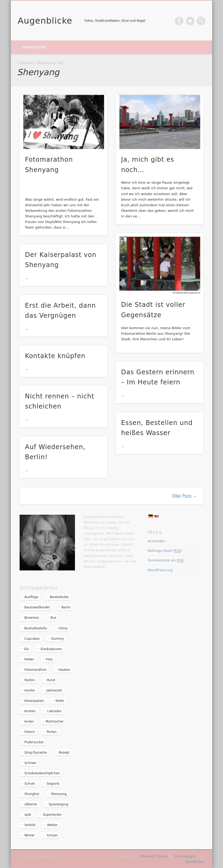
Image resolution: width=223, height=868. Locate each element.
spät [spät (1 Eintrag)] (28, 815)
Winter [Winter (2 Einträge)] (30, 835)
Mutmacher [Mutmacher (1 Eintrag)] (55, 721)
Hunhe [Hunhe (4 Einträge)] (30, 690)
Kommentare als (166, 560)
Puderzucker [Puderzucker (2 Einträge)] (34, 742)
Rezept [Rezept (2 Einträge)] (64, 753)
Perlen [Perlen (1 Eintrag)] (52, 732)
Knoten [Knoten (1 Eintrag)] (30, 711)
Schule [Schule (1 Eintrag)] (30, 784)
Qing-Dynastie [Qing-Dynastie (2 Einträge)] (36, 753)
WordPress (195, 862)
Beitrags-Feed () (165, 551)
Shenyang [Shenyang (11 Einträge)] (59, 794)
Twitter (190, 21)
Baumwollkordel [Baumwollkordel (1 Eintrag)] (37, 607)
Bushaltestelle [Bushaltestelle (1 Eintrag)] (36, 628)
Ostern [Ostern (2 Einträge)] (30, 732)
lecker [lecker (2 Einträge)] (29, 721)
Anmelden (157, 541)
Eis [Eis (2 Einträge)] (27, 649)
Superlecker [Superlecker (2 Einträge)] (52, 815)
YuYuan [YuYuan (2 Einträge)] (52, 835)
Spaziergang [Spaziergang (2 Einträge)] (59, 804)
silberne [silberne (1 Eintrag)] (31, 804)
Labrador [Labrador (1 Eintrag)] (55, 711)
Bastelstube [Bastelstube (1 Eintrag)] (59, 597)
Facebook (179, 21)
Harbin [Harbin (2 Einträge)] (30, 680)
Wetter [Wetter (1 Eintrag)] (52, 825)
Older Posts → (185, 496)
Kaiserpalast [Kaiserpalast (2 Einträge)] (34, 701)
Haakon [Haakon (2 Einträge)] (64, 670)
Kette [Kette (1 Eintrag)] (60, 701)
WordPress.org (160, 570)
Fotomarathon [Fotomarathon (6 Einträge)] (35, 670)
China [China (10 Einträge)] (63, 628)
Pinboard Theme (154, 856)
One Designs (185, 856)
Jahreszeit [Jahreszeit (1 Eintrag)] (54, 690)
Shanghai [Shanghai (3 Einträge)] (32, 794)
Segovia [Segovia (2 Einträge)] (53, 784)
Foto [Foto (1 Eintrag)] (49, 659)
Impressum (34, 47)
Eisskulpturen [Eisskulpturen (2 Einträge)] (51, 649)
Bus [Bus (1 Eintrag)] (53, 618)
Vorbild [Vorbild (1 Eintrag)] (30, 825)
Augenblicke (45, 21)
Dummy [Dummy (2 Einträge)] (58, 639)
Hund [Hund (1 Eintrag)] (51, 680)
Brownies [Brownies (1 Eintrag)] (32, 618)
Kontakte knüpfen (55, 356)
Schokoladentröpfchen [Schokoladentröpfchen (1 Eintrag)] (42, 773)
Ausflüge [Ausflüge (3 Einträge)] (31, 597)
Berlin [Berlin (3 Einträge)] (66, 607)
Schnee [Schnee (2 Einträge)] (30, 763)
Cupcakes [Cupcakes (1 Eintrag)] (32, 639)
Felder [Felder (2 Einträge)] (29, 659)
